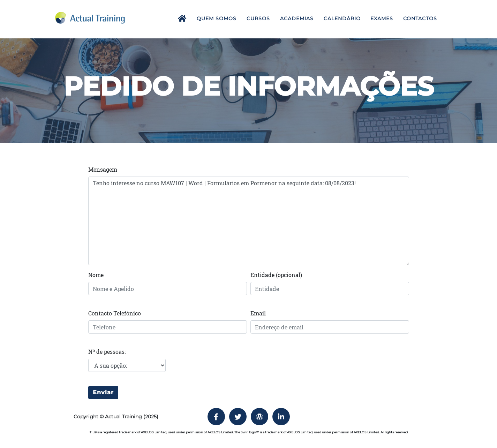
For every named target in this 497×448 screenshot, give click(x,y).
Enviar (103, 392)
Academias (297, 18)
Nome (96, 275)
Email (258, 313)
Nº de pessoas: (107, 352)
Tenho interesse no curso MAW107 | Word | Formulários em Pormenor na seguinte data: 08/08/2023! (249, 221)
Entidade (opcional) (276, 275)
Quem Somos (217, 18)
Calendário (342, 18)
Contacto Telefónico (115, 313)
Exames (382, 18)
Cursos (258, 18)
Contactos (420, 18)
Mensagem (103, 169)
